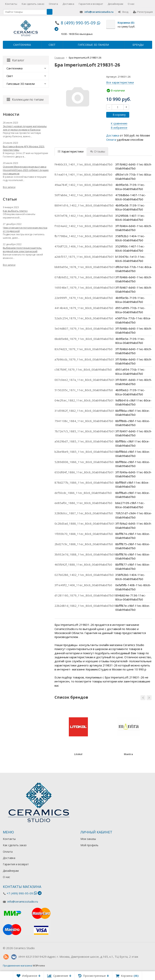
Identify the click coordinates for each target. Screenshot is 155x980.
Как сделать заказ (33, 4)
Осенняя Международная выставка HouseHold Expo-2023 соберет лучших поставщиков (26, 170)
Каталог (16, 60)
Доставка (68, 4)
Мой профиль (89, 845)
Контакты (11, 4)
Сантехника (22, 45)
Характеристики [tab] (71, 151)
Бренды (138, 45)
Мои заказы (88, 839)
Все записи (9, 187)
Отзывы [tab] (98, 151)
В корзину (117, 115)
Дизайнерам (115, 4)
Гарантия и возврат (91, 4)
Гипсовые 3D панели (93, 45)
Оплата (53, 4)
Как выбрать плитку (15, 211)
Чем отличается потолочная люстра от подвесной (25, 229)
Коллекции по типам (25, 100)
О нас (131, 4)
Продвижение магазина (18, 966)
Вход (123, 12)
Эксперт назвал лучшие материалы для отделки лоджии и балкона (25, 128)
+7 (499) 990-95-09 (20, 893)
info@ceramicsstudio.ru (99, 12)
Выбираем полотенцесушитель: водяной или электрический (22, 250)
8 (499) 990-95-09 (78, 23)
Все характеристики (120, 82)
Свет (52, 45)
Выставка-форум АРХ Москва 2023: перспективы (24, 148)
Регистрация (143, 12)
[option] (78, 732)
